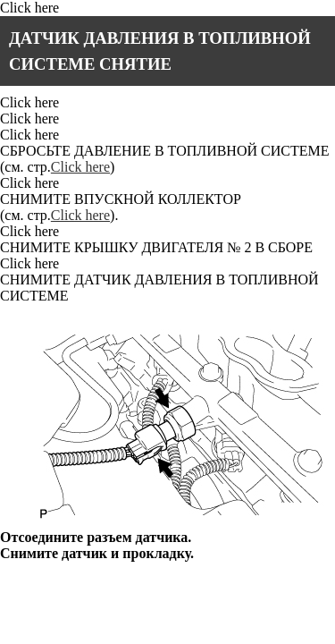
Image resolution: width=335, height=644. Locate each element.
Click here (29, 8)
